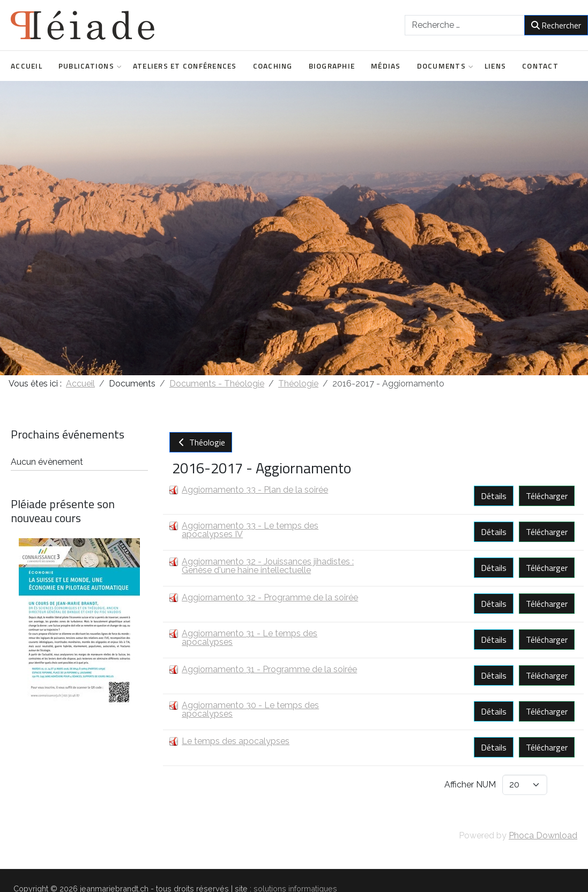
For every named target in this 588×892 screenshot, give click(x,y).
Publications (88, 66)
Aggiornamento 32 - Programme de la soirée (270, 597)
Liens (495, 66)
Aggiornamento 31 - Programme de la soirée (269, 669)
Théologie (201, 442)
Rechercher (556, 25)
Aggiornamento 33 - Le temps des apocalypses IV (250, 530)
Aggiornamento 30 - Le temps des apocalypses (250, 709)
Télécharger (547, 496)
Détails (494, 496)
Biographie (332, 66)
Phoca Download (543, 835)
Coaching (273, 66)
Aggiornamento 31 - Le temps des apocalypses (250, 638)
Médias (386, 66)
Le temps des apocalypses (236, 741)
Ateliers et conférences (185, 66)
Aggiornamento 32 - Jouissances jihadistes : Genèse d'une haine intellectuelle (268, 566)
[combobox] (465, 25)
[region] (294, 228)
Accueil (27, 66)
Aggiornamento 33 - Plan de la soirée (255, 490)
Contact (540, 66)
